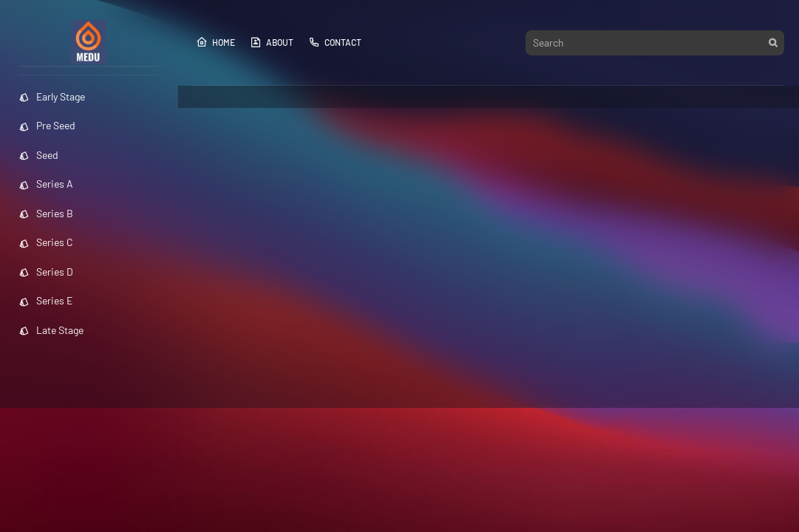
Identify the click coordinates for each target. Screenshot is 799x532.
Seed (38, 155)
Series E (45, 300)
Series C (46, 242)
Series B (46, 213)
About (272, 42)
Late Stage (51, 330)
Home (215, 42)
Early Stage (52, 96)
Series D (46, 272)
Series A (46, 184)
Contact (335, 42)
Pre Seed (47, 125)
